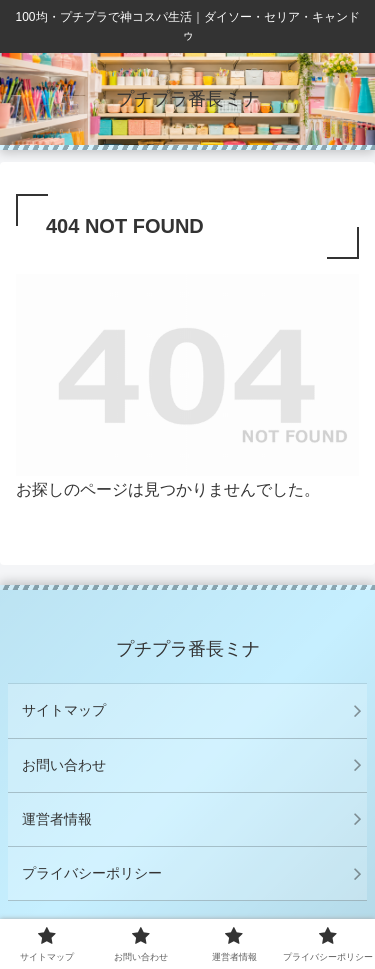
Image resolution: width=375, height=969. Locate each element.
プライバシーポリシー (92, 873)
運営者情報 (57, 819)
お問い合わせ (64, 765)
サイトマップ (64, 710)
